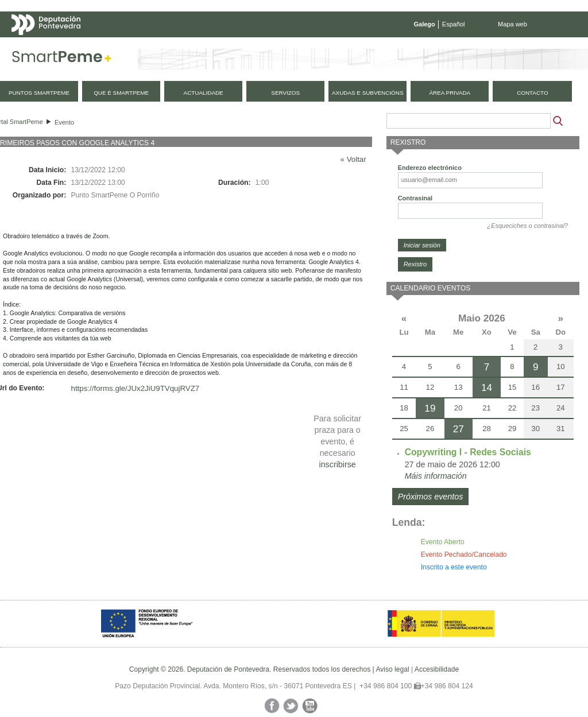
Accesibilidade (437, 669)
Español (454, 24)
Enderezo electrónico (430, 168)
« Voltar (353, 159)
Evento (64, 122)
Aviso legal (392, 669)
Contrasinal (415, 198)
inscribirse (337, 464)
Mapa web (512, 24)
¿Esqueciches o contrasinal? (527, 226)
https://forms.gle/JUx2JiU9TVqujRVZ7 (136, 388)
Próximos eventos (431, 497)
